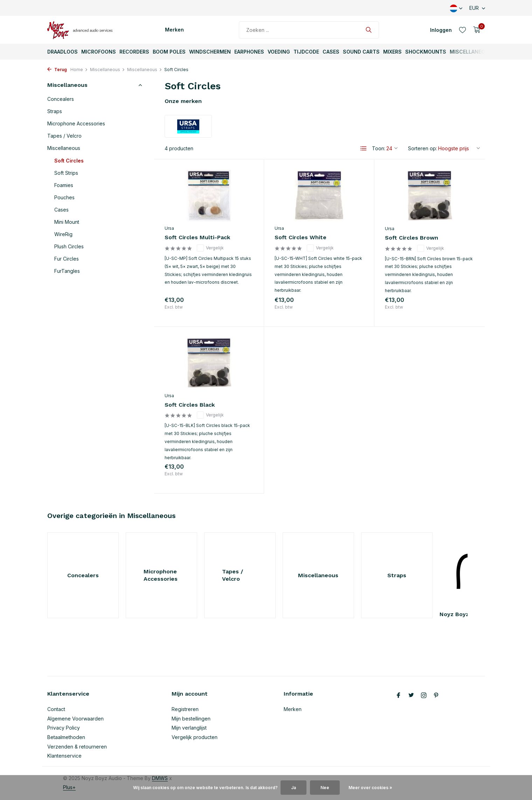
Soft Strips (66, 173)
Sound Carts (361, 52)
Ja (293, 788)
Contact (56, 709)
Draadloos (63, 52)
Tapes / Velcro (64, 136)
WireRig (63, 234)
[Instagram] (424, 696)
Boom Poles (169, 52)
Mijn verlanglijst (189, 728)
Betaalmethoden (66, 737)
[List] (364, 149)
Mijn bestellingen (191, 719)
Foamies (64, 185)
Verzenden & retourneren (77, 747)
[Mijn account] (441, 30)
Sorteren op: (423, 148)
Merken (174, 30)
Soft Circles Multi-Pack (197, 237)
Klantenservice (64, 756)
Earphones (249, 52)
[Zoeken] (309, 30)
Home (79, 70)
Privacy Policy (64, 728)
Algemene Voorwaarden (75, 719)
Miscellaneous (471, 52)
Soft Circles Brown (412, 238)
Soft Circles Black (190, 405)
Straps (55, 111)
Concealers (61, 99)
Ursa (169, 228)
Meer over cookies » (370, 788)
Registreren (185, 709)
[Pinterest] (436, 696)
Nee (325, 788)
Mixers (392, 52)
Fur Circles (67, 259)
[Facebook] (399, 696)
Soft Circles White (300, 237)
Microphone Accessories (76, 123)
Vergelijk (210, 248)
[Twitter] (411, 696)
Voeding (279, 52)
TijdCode (306, 52)
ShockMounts (426, 52)
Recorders (134, 52)
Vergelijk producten (195, 737)
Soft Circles (69, 161)
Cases (331, 52)
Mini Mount (67, 222)
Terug (57, 70)
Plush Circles (69, 246)
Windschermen (210, 52)
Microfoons (99, 52)
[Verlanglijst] (462, 30)
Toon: (379, 148)
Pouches (64, 197)
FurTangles (67, 271)
